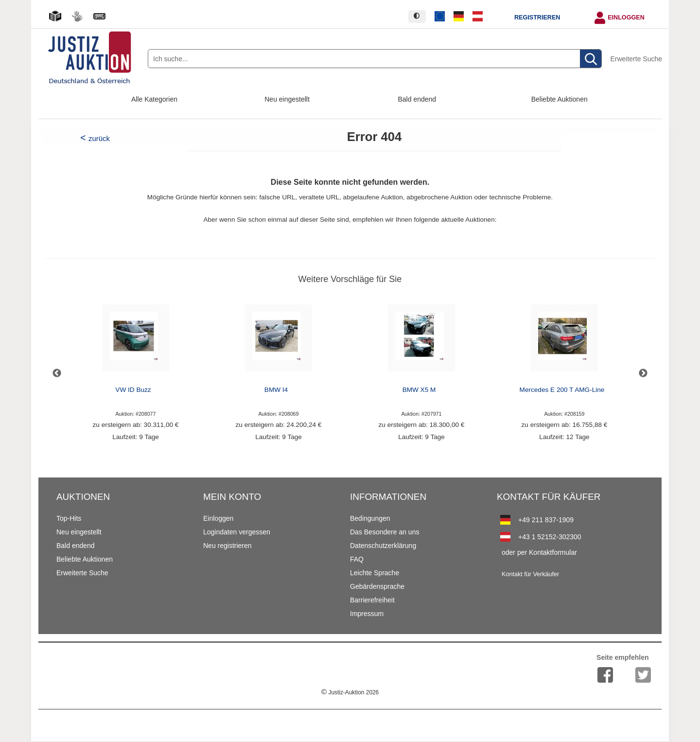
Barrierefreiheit (372, 600)
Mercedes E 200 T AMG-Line (562, 390)
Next (643, 373)
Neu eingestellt (287, 99)
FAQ (357, 559)
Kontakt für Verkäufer (530, 574)
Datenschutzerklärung (383, 546)
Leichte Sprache (375, 573)
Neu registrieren (227, 546)
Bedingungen (370, 518)
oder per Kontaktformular (539, 552)
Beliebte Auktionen (560, 99)
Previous (57, 373)
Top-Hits (69, 518)
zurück (99, 138)
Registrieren (537, 18)
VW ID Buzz (133, 390)
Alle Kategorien (154, 99)
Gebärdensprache (377, 586)
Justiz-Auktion (350, 692)
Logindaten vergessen (237, 532)
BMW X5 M (419, 390)
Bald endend (417, 99)
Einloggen (626, 18)
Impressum (367, 614)
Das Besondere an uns (385, 532)
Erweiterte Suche (636, 59)
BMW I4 (276, 390)
